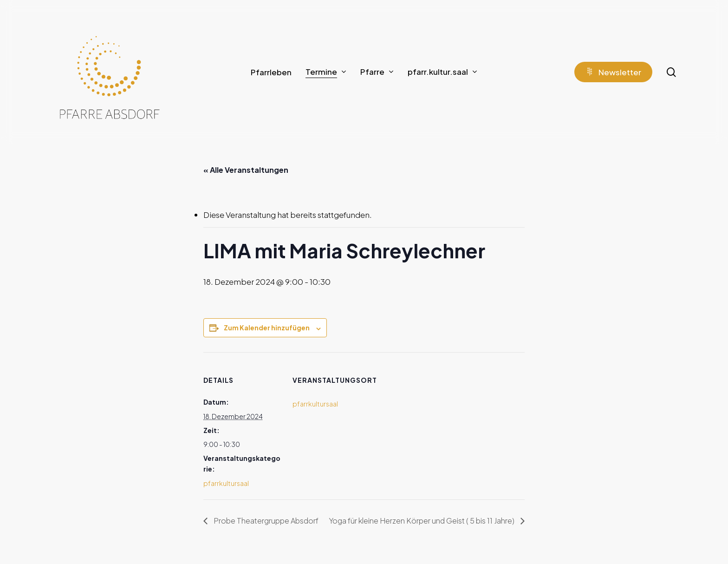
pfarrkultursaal (226, 483)
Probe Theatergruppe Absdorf (265, 521)
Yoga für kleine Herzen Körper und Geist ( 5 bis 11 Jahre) (422, 521)
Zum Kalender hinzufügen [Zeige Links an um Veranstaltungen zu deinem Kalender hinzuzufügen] (267, 328)
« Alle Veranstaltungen (246, 170)
